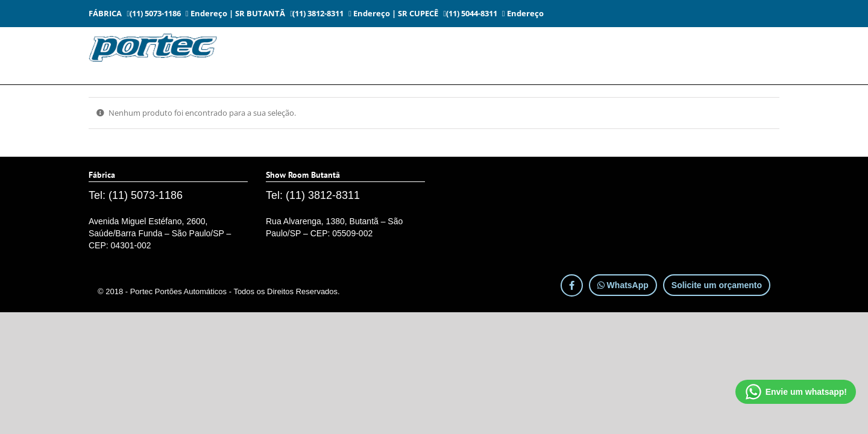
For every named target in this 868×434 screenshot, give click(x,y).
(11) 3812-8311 (317, 13)
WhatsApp (623, 285)
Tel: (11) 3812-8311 (313, 195)
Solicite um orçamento (717, 285)
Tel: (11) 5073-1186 (136, 195)
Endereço (206, 13)
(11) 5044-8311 (470, 13)
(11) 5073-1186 (154, 13)
